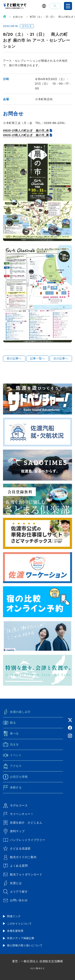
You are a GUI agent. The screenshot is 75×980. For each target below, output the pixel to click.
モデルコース (15, 805)
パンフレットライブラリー (24, 840)
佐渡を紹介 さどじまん (23, 823)
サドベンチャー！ (18, 814)
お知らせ (18, 17)
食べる (11, 734)
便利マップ (14, 831)
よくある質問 (15, 866)
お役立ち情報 (15, 777)
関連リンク (14, 916)
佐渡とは (12, 883)
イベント (12, 755)
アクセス (12, 766)
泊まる (11, 744)
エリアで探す (15, 892)
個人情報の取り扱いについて (25, 945)
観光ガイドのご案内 (20, 857)
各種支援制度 (15, 931)
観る (9, 723)
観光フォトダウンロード (23, 874)
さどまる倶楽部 (17, 848)
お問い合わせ (15, 900)
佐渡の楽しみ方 (17, 712)
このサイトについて (19, 924)
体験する (12, 788)
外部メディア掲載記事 (21, 938)
